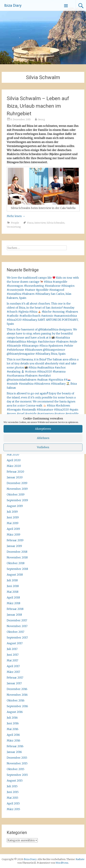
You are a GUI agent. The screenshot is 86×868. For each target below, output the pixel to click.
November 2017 (17, 626)
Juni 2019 (13, 517)
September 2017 (17, 637)
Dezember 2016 (17, 689)
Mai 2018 (13, 592)
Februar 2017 (15, 678)
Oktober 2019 (16, 494)
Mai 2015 (12, 798)
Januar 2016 (14, 752)
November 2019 (17, 489)
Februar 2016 (15, 746)
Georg (41, 119)
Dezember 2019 (17, 483)
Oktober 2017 (16, 632)
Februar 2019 (15, 540)
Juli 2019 (12, 512)
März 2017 (13, 672)
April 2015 (13, 803)
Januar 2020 (15, 477)
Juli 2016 (12, 718)
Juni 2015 (13, 792)
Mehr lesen (16, 216)
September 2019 (17, 500)
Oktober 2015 (16, 769)
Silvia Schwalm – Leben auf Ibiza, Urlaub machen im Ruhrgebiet (38, 106)
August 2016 (15, 712)
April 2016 (13, 735)
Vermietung (14, 227)
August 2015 (15, 781)
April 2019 (13, 529)
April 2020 (14, 460)
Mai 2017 (12, 660)
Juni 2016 (13, 723)
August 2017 (15, 643)
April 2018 (13, 597)
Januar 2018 (14, 615)
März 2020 (14, 466)
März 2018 (13, 603)
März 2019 (13, 535)
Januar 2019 (14, 546)
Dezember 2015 (17, 758)
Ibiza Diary (13, 5)
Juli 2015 (12, 786)
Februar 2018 (15, 609)
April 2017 (13, 666)
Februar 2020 (15, 472)
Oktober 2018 (16, 563)
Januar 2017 (14, 683)
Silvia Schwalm (56, 223)
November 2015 (17, 763)
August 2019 (15, 506)
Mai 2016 (13, 729)
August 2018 (15, 575)
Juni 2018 (13, 586)
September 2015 (17, 775)
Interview (40, 223)
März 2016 (13, 740)
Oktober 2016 (16, 700)
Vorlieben (43, 447)
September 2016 (17, 706)
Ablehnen (43, 438)
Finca (30, 223)
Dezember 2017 (17, 620)
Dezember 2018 (17, 552)
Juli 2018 (12, 580)
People (15, 223)
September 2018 (17, 569)
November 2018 (17, 557)
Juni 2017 (13, 655)
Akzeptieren (43, 429)
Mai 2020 (13, 454)
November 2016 (17, 695)
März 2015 (13, 809)
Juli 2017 (12, 649)
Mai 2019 (13, 523)
